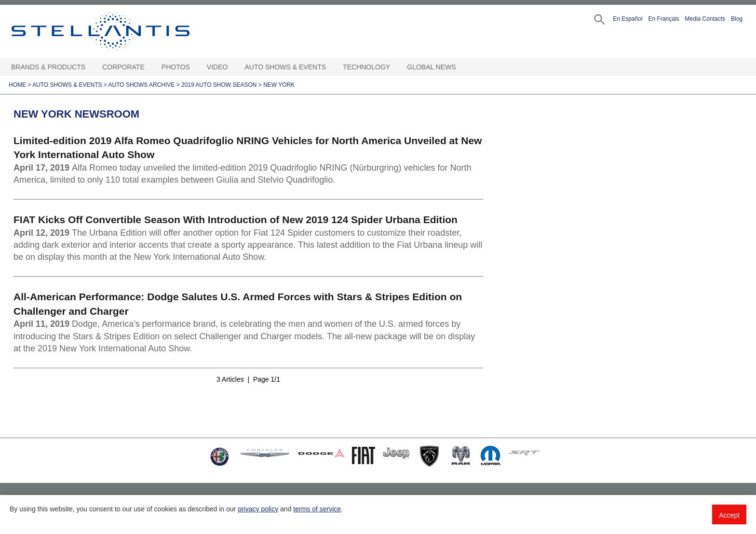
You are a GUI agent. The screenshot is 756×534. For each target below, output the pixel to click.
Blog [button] (737, 19)
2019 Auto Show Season (219, 85)
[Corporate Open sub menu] (149, 67)
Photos (176, 67)
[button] (599, 19)
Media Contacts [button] (705, 19)
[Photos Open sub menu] (195, 67)
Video (217, 67)
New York (279, 85)
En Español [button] (628, 19)
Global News (431, 67)
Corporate (123, 67)
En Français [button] (664, 19)
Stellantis (122, 31)
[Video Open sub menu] (232, 67)
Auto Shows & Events (286, 67)
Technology (366, 67)
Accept (729, 515)
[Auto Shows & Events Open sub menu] (331, 67)
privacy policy (258, 509)
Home (17, 85)
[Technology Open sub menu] (395, 67)
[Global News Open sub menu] (461, 67)
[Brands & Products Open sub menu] (90, 67)
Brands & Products (48, 67)
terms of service (317, 509)
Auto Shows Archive (142, 85)
